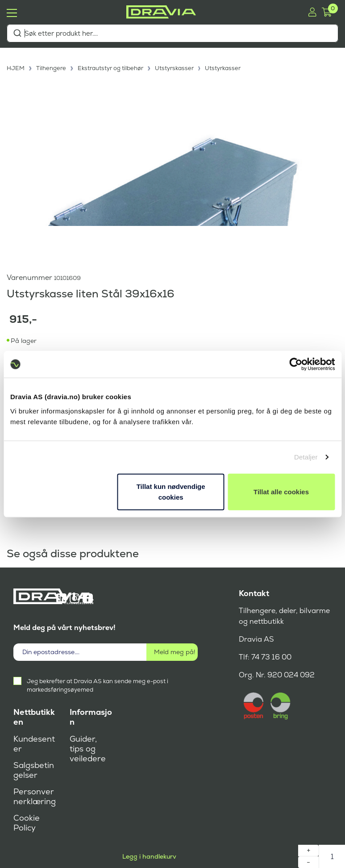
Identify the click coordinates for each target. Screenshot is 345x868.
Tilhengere (51, 68)
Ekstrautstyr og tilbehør (110, 68)
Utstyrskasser (174, 68)
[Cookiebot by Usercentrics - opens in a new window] (296, 364)
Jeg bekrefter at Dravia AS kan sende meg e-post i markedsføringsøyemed (98, 685)
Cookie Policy (27, 823)
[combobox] (172, 33)
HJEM (16, 68)
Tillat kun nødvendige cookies (171, 491)
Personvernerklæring (35, 797)
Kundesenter (34, 744)
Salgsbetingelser (34, 770)
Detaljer (306, 457)
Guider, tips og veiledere (88, 749)
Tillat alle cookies (281, 491)
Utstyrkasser (223, 68)
